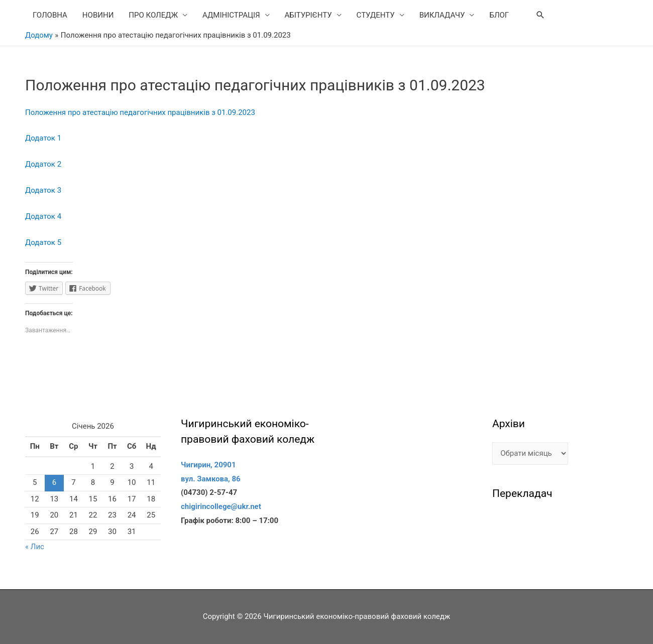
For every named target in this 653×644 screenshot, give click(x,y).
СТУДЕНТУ (376, 15)
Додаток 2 (43, 164)
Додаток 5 (43, 242)
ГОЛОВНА (50, 15)
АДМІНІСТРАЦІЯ (231, 15)
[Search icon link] (540, 15)
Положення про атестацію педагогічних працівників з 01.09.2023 (140, 112)
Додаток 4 (43, 216)
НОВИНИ (98, 15)
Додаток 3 (43, 190)
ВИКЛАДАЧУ (442, 15)
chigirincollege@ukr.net (221, 506)
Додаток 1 (43, 138)
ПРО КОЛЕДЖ (153, 15)
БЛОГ (499, 15)
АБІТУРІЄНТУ (308, 15)
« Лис (35, 547)
